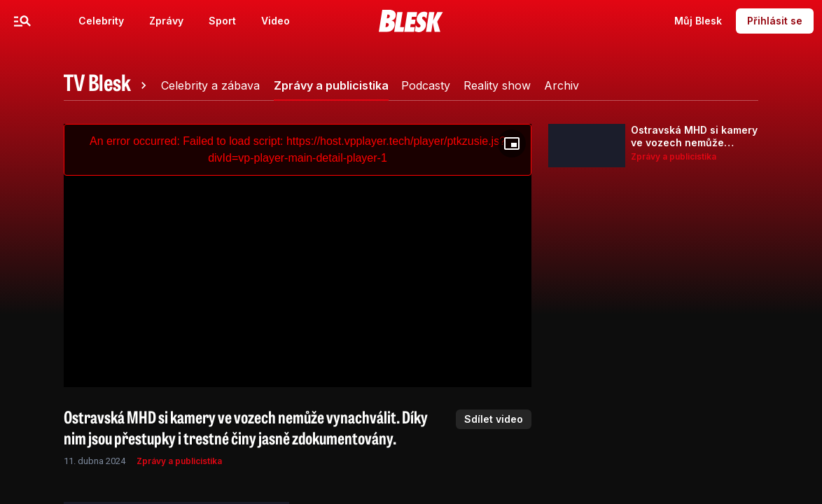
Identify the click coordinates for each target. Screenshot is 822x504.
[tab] (107, 85)
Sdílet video (494, 419)
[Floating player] (512, 143)
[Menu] (22, 21)
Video (276, 21)
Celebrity (101, 21)
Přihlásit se (775, 21)
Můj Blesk (698, 21)
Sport (222, 21)
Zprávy (166, 21)
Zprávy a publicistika (179, 461)
